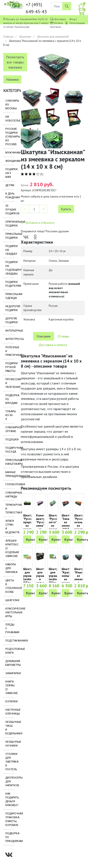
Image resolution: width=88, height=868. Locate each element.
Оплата (58, 23)
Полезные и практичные (10, 351)
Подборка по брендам (10, 399)
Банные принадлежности (10, 474)
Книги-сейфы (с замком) (10, 687)
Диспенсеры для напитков (10, 782)
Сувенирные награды (10, 495)
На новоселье (10, 119)
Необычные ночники (10, 744)
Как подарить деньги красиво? (10, 799)
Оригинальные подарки (10, 224)
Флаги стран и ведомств (10, 527)
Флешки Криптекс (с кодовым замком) (10, 548)
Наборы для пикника (10, 568)
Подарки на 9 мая (10, 173)
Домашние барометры (10, 663)
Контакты (56, 27)
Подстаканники (10, 641)
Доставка (60, 19)
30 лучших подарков (10, 210)
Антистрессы (10, 339)
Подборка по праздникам (10, 837)
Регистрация (77, 23)
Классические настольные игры (10, 612)
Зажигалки (10, 673)
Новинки (12, 79)
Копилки (10, 701)
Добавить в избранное (38, 223)
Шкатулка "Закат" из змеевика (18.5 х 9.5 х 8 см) (69, 527)
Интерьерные (10, 331)
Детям (10, 185)
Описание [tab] (44, 336)
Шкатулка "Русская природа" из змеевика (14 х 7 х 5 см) (30, 527)
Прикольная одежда (10, 296)
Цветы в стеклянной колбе (10, 586)
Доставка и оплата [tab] (53, 345)
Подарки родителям (10, 284)
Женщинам (10, 161)
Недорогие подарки (10, 308)
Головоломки (10, 484)
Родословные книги (10, 651)
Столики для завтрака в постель (10, 762)
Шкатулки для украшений (53, 37)
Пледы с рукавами (10, 628)
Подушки (10, 440)
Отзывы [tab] (63, 336)
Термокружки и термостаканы (10, 509)
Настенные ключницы (10, 712)
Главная (8, 37)
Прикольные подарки (10, 236)
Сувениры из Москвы (10, 105)
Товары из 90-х (10, 415)
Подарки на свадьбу (10, 250)
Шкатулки (25, 37)
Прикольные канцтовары (10, 462)
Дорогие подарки (10, 320)
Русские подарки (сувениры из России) (10, 137)
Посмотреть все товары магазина (15, 62)
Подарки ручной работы (10, 367)
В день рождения (10, 196)
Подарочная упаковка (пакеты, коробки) (10, 819)
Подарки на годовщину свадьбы (10, 268)
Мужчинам (10, 153)
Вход (73, 19)
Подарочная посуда (10, 450)
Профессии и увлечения (10, 383)
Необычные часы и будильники (10, 728)
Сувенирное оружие (10, 429)
